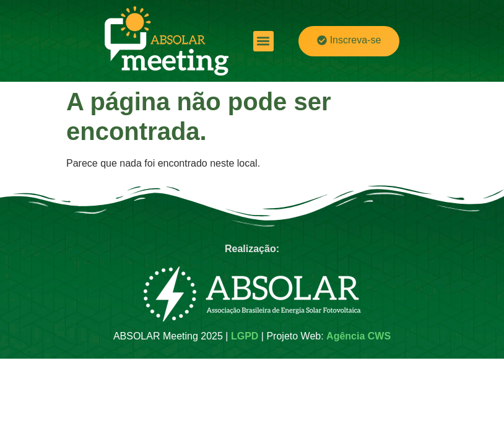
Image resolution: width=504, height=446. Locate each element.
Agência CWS (358, 336)
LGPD (245, 336)
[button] (263, 41)
